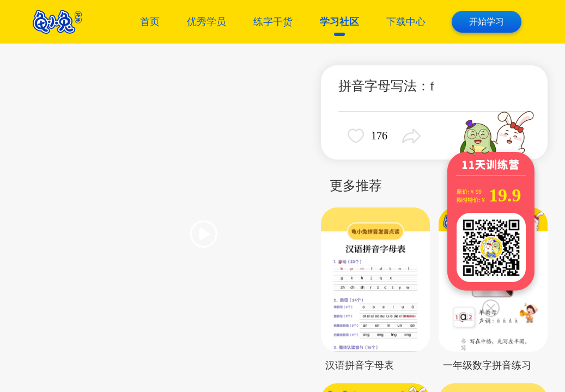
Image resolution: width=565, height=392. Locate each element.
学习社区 (339, 22)
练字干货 (273, 22)
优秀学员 (206, 22)
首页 (150, 22)
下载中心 (406, 22)
